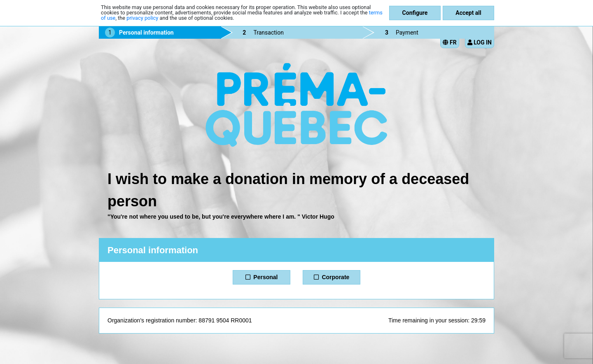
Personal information (146, 33)
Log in (480, 42)
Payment (407, 33)
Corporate (332, 277)
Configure (415, 13)
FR (450, 42)
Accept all (468, 13)
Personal (262, 277)
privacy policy (142, 18)
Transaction (268, 33)
